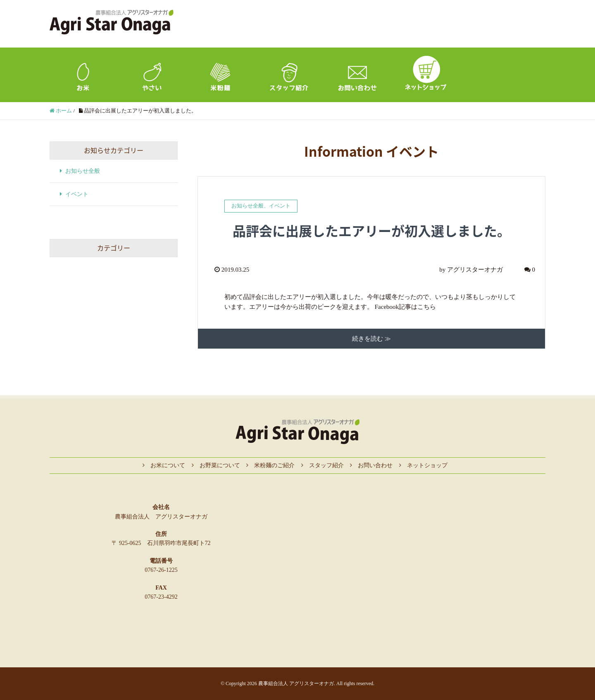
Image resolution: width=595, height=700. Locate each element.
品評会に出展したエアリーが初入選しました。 (371, 231)
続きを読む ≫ (371, 339)
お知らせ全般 (248, 206)
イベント (280, 206)
